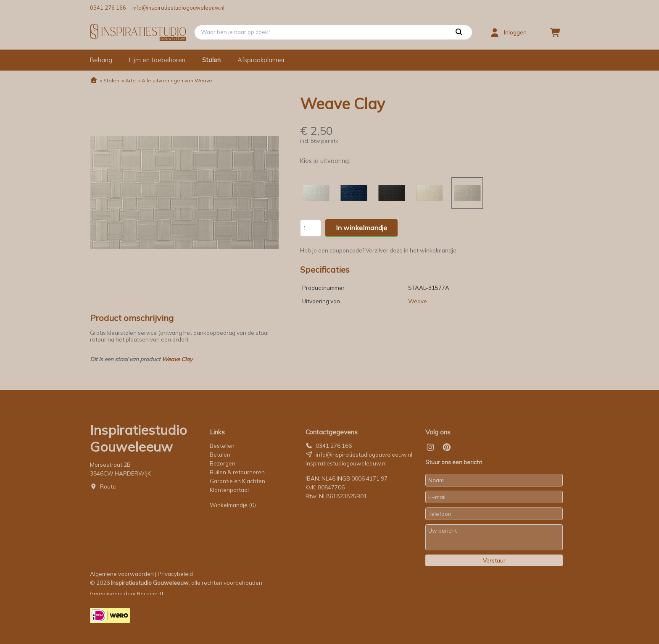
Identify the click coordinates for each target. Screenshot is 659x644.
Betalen (220, 455)
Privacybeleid (175, 574)
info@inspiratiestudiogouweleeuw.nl (178, 8)
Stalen (211, 60)
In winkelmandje (361, 228)
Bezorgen (223, 463)
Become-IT (150, 593)
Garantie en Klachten (238, 481)
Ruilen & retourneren (237, 472)
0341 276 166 (108, 8)
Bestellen (222, 446)
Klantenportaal (229, 490)
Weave (418, 301)
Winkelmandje (233, 505)
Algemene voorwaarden (122, 574)
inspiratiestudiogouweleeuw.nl (346, 463)
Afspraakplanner (261, 60)
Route (108, 486)
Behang (101, 60)
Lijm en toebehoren (157, 60)
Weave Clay (177, 359)
